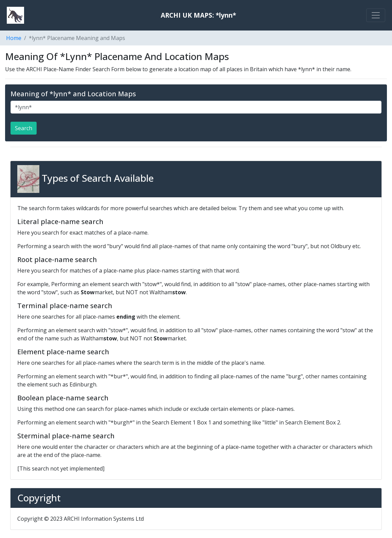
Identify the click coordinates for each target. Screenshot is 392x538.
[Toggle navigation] (376, 15)
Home (14, 38)
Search (24, 128)
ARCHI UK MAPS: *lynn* (198, 15)
